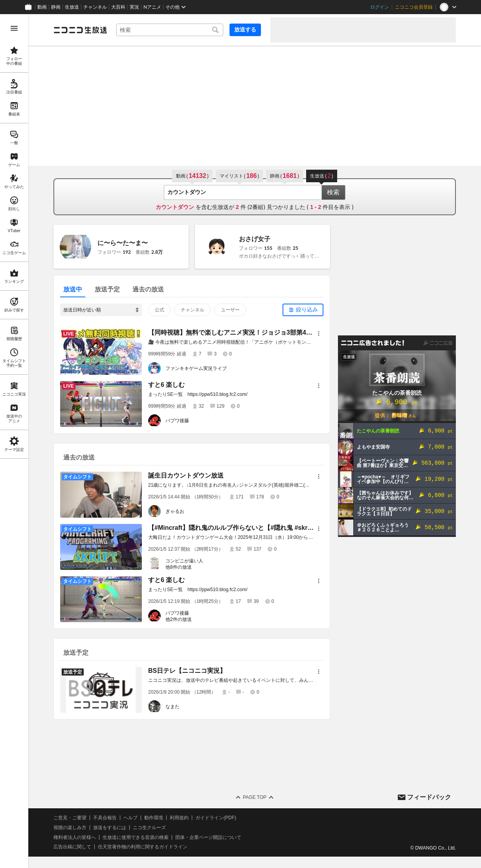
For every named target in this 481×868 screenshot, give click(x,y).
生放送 (72, 7)
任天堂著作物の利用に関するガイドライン (143, 847)
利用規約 (179, 818)
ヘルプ (130, 818)
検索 (333, 192)
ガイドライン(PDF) (216, 818)
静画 (56, 7)
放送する (245, 29)
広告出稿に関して (72, 847)
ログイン (380, 7)
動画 (42, 7)
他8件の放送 (179, 567)
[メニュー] (319, 333)
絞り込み (307, 309)
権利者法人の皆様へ (75, 837)
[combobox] (170, 30)
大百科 (118, 7)
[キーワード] (170, 30)
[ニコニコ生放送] (80, 30)
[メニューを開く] (14, 28)
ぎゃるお (175, 511)
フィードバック (429, 797)
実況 (134, 7)
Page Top (255, 797)
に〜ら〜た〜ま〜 (123, 243)
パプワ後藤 (177, 421)
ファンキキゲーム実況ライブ (196, 368)
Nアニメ (152, 7)
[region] (14, 441)
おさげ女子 (255, 239)
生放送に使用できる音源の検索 (136, 837)
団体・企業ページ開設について (208, 837)
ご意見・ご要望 (70, 818)
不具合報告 (105, 818)
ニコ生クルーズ (149, 828)
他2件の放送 (179, 619)
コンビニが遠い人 (184, 561)
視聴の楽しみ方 (70, 828)
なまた (173, 707)
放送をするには (110, 828)
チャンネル (95, 7)
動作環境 (154, 818)
